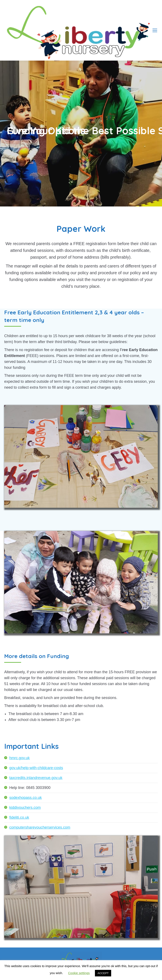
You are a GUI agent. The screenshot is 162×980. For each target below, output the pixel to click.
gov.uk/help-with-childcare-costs (36, 768)
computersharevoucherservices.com (40, 827)
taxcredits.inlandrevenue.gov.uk (36, 778)
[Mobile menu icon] (155, 30)
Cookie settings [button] (79, 973)
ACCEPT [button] (103, 973)
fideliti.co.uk (19, 817)
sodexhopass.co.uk (26, 798)
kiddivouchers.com (25, 808)
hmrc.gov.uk (20, 758)
